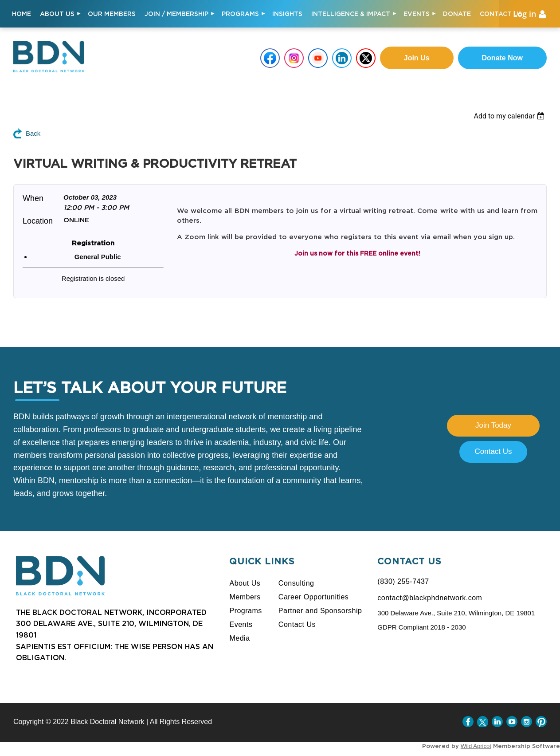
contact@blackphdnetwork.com (430, 598)
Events (241, 624)
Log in (525, 14)
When (33, 198)
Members (245, 597)
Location (38, 221)
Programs (245, 611)
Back (33, 133)
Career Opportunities (314, 597)
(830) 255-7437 (403, 581)
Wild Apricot (476, 746)
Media (239, 638)
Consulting (296, 583)
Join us (417, 58)
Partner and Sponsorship (320, 611)
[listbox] (517, 116)
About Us (245, 583)
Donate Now (502, 58)
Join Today (493, 425)
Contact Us (493, 451)
